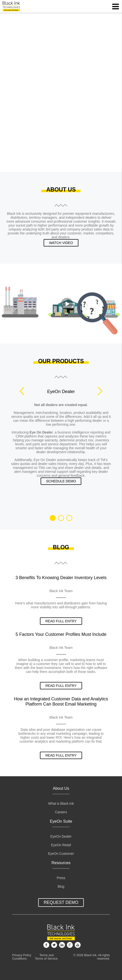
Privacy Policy (22, 955)
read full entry (61, 621)
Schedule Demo (61, 481)
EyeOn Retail (61, 845)
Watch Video (61, 243)
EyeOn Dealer (61, 837)
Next (98, 391)
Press (61, 878)
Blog (61, 887)
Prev (24, 391)
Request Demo (61, 902)
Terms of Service (46, 959)
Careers (61, 812)
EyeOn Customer (61, 854)
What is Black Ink (61, 804)
